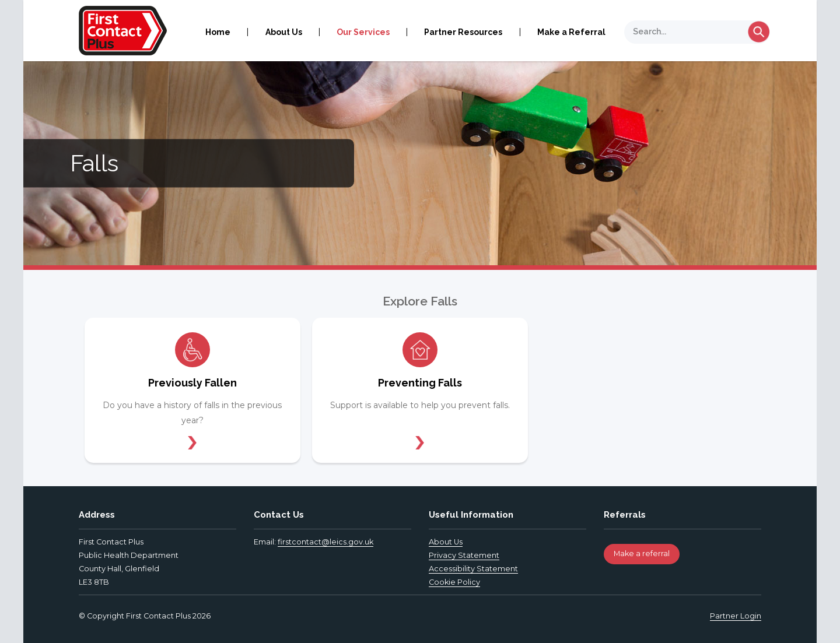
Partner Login (736, 616)
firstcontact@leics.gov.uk (325, 542)
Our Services (363, 32)
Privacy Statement (464, 555)
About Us (284, 32)
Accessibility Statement (473, 569)
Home (218, 32)
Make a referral (642, 554)
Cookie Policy (454, 582)
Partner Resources (463, 32)
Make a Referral (571, 32)
